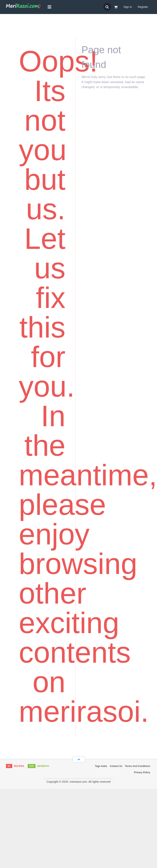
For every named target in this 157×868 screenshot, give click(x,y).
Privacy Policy (142, 772)
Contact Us (116, 766)
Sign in (128, 7)
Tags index (101, 766)
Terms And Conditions (138, 766)
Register (143, 7)
